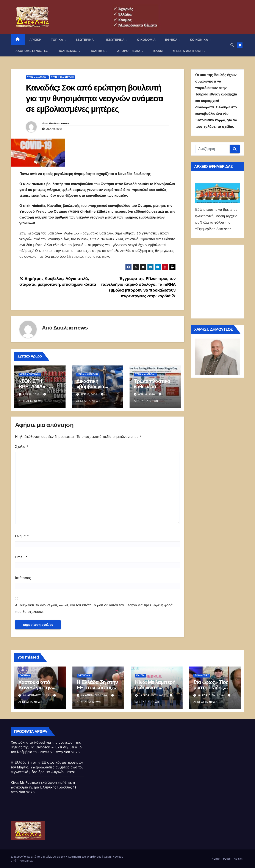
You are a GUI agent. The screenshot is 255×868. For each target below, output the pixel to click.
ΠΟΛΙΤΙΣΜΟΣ (68, 51)
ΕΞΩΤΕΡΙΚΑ (116, 40)
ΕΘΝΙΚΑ (172, 40)
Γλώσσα (141, 675)
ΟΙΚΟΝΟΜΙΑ (146, 40)
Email (21, 557)
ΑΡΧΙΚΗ (36, 40)
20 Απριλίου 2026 (37, 695)
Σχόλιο (22, 447)
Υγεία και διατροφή (62, 77)
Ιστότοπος (23, 578)
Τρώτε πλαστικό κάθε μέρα (152, 384)
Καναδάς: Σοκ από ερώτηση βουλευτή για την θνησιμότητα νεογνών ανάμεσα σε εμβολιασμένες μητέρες (95, 98)
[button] (232, 45)
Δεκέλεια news (59, 123)
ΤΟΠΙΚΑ (57, 40)
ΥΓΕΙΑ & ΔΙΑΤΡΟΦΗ (188, 51)
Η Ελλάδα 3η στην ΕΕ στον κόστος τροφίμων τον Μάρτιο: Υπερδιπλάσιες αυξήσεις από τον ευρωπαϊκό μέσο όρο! (47, 767)
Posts (227, 859)
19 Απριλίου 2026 (95, 695)
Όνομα (22, 536)
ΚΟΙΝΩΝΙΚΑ (199, 40)
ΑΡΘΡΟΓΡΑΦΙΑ (129, 51)
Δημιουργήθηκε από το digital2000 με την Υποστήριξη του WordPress (57, 857)
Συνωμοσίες (202, 675)
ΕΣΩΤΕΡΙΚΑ (85, 40)
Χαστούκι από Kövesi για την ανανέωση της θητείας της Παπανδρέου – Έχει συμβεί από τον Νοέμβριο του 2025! (46, 747)
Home (216, 859)
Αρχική (238, 859)
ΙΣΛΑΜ (158, 51)
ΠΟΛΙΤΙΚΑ (98, 51)
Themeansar (25, 861)
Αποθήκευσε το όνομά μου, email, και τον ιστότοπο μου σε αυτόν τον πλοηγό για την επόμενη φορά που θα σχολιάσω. (94, 608)
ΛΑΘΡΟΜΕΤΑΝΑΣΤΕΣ (32, 51)
